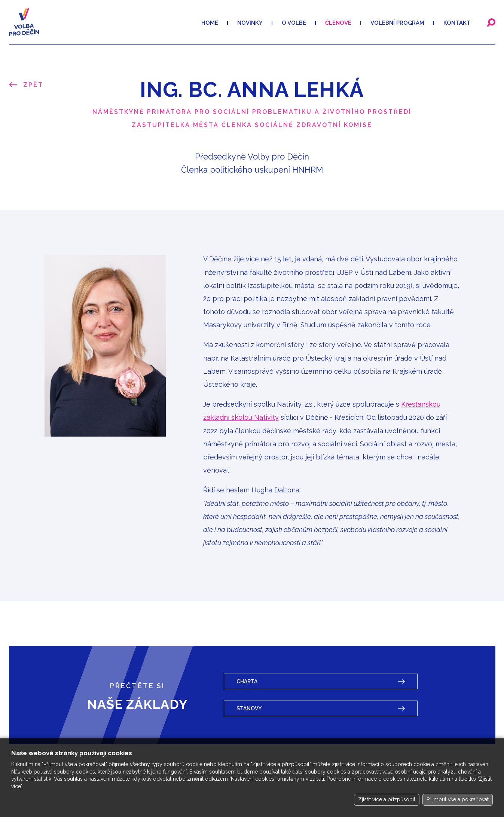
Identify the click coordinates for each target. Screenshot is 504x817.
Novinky (250, 23)
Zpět (33, 85)
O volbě (294, 23)
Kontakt (457, 23)
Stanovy (249, 708)
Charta (247, 681)
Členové (338, 23)
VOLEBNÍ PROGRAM (397, 23)
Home (210, 23)
